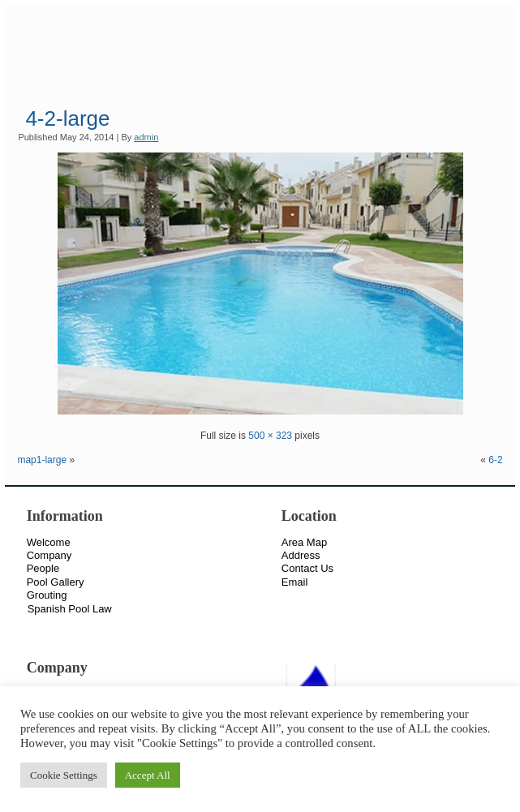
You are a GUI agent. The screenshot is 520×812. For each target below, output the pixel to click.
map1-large (42, 460)
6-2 (495, 460)
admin (146, 137)
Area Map (304, 542)
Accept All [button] (148, 775)
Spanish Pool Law (70, 609)
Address (301, 555)
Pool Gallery (56, 582)
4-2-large (67, 118)
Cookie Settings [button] (64, 775)
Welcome (49, 542)
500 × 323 (270, 436)
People (43, 568)
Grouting (47, 595)
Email (295, 582)
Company (49, 555)
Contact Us (307, 568)
